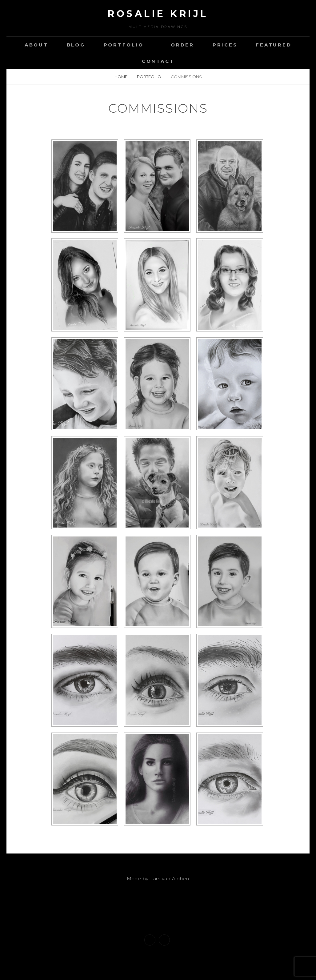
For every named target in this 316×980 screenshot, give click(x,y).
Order (182, 45)
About (36, 45)
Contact (158, 61)
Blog (76, 45)
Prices (225, 45)
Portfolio (124, 45)
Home (121, 77)
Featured (274, 45)
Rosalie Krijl (158, 14)
